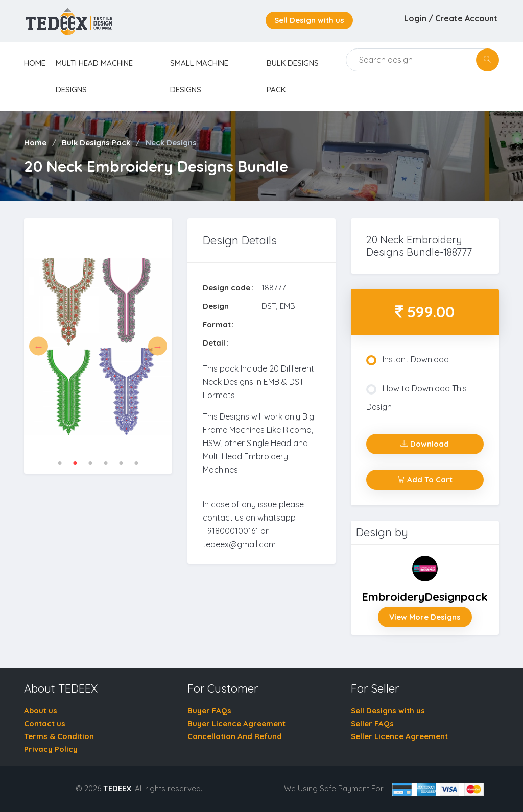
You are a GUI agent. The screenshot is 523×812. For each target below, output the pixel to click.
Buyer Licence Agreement (236, 723)
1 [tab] (60, 463)
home (35, 63)
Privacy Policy (51, 749)
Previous (39, 346)
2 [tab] (75, 463)
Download (425, 444)
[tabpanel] (98, 346)
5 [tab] (121, 463)
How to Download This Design (417, 398)
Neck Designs (171, 143)
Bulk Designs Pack (96, 143)
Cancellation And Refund (235, 736)
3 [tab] (90, 463)
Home (35, 143)
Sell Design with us (309, 20)
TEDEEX (117, 788)
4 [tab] (106, 463)
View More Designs (425, 617)
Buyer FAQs (209, 711)
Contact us (45, 723)
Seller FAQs (372, 723)
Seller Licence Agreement (399, 736)
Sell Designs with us (388, 711)
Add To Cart (425, 479)
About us (41, 711)
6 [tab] (136, 463)
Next (158, 346)
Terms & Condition (59, 736)
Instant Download (408, 360)
